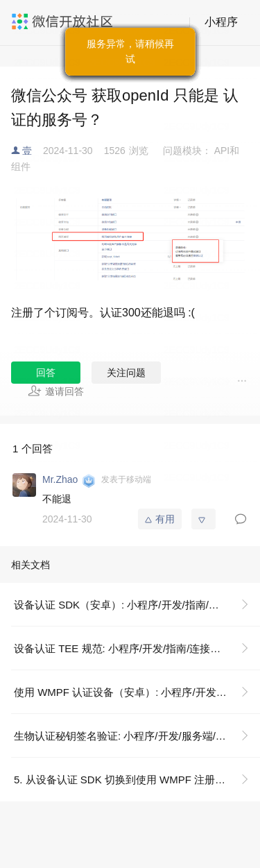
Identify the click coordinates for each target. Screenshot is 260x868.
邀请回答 (56, 391)
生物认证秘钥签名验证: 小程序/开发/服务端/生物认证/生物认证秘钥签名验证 (137, 736)
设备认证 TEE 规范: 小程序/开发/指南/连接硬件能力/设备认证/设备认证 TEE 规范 (137, 648)
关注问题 (126, 373)
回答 (46, 373)
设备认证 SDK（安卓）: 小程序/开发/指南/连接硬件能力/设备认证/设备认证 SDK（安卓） (137, 605)
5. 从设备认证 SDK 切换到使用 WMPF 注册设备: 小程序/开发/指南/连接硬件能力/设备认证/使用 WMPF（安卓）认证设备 (137, 780)
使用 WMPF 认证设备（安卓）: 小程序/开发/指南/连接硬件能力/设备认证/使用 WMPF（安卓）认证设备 (137, 692)
